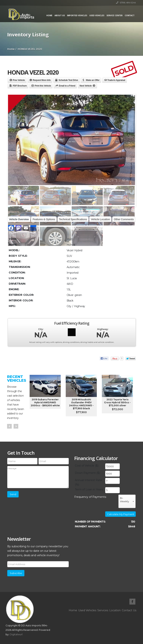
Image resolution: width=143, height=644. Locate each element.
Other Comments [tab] (124, 219)
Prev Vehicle (19, 80)
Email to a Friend (67, 86)
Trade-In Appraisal (116, 80)
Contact (130, 15)
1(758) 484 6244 (126, 3)
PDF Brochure (20, 86)
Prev (9, 426)
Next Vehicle (86, 86)
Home (49, 15)
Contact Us (129, 610)
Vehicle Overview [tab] (19, 219)
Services (103, 610)
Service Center (115, 15)
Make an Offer (93, 80)
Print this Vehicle (43, 86)
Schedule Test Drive (68, 80)
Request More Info (42, 80)
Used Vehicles (97, 15)
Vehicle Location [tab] (100, 219)
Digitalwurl (16, 634)
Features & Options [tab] (44, 219)
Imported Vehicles (77, 15)
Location (115, 610)
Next (16, 426)
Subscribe (16, 573)
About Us (60, 15)
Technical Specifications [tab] (73, 219)
